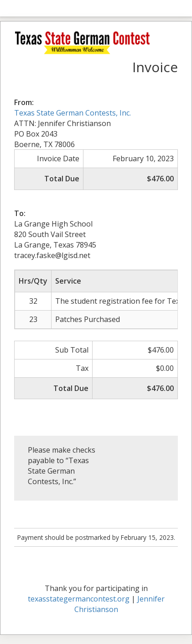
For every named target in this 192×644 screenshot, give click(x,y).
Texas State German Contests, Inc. (73, 113)
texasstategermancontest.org (79, 599)
